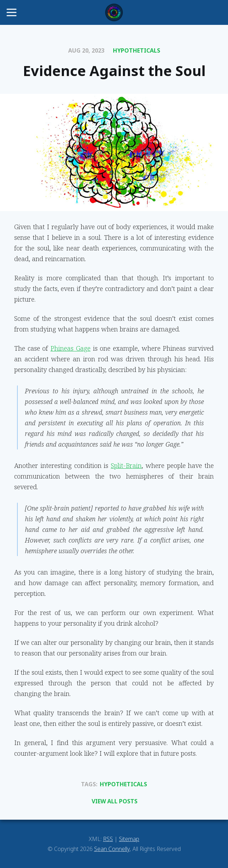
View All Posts (115, 801)
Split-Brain (126, 465)
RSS (108, 839)
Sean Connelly (112, 849)
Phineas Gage (70, 348)
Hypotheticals (137, 50)
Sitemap (129, 839)
